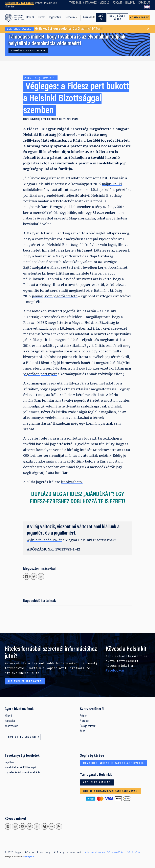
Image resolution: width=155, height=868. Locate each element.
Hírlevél (130, 3)
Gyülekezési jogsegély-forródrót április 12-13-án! (53, 29)
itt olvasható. (72, 482)
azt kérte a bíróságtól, (88, 233)
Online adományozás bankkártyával (110, 791)
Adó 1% (101, 18)
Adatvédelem (11, 726)
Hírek (42, 17)
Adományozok (140, 18)
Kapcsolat (144, 3)
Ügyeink (34, 119)
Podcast (117, 3)
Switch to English (147, 7)
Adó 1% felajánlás (97, 782)
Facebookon (115, 670)
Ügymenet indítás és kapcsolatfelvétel (114, 763)
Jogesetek (55, 17)
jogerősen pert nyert (40, 374)
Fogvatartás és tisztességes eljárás (22, 773)
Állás (82, 731)
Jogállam (9, 763)
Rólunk (30, 17)
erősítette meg (94, 134)
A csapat (84, 721)
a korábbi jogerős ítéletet (106, 140)
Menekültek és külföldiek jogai (59, 119)
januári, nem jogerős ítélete (55, 296)
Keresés (88, 17)
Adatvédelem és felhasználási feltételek (113, 852)
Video (103, 3)
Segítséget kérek (117, 18)
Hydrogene (29, 857)
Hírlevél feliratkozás (25, 682)
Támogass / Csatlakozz (83, 3)
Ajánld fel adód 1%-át (44, 540)
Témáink (70, 17)
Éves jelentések (88, 726)
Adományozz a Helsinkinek (28, 51)
